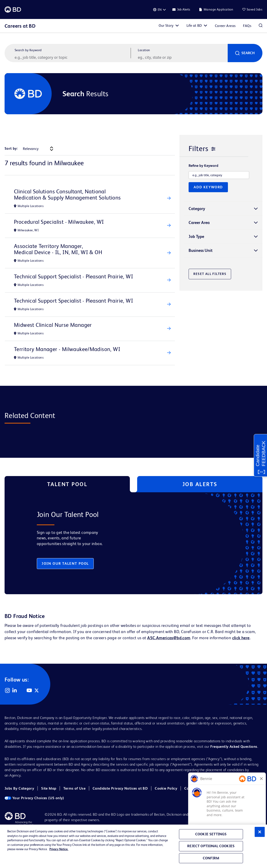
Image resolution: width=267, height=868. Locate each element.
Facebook (22, 690)
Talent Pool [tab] (67, 484)
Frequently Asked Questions (234, 747)
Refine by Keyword (203, 166)
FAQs (247, 26)
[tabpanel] (124, 543)
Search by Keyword (28, 50)
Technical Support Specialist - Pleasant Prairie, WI (73, 276)
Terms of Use (74, 788)
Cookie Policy (166, 788)
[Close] (260, 832)
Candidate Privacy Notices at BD (120, 788)
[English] (160, 10)
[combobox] (182, 57)
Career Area (199, 222)
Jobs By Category (19, 788)
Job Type (196, 236)
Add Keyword (208, 187)
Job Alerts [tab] (200, 484)
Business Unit (201, 250)
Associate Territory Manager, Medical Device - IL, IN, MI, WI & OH (58, 249)
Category (197, 209)
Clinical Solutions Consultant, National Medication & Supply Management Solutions (67, 194)
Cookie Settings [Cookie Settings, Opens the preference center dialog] (211, 834)
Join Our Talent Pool (65, 563)
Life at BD (194, 25)
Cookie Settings (238, 788)
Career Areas (225, 26)
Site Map (49, 788)
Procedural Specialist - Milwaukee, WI (59, 222)
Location (144, 50)
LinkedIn (15, 690)
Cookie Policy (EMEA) (202, 788)
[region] (133, 846)
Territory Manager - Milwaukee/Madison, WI (67, 349)
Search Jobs (261, 26)
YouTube (29, 690)
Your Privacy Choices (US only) (34, 798)
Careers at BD (20, 26)
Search (248, 53)
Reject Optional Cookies (211, 846)
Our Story (166, 25)
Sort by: (11, 148)
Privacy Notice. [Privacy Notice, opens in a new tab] (59, 849)
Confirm (211, 858)
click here (241, 638)
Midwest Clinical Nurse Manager (53, 325)
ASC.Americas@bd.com (169, 638)
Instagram (7, 690)
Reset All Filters (210, 274)
